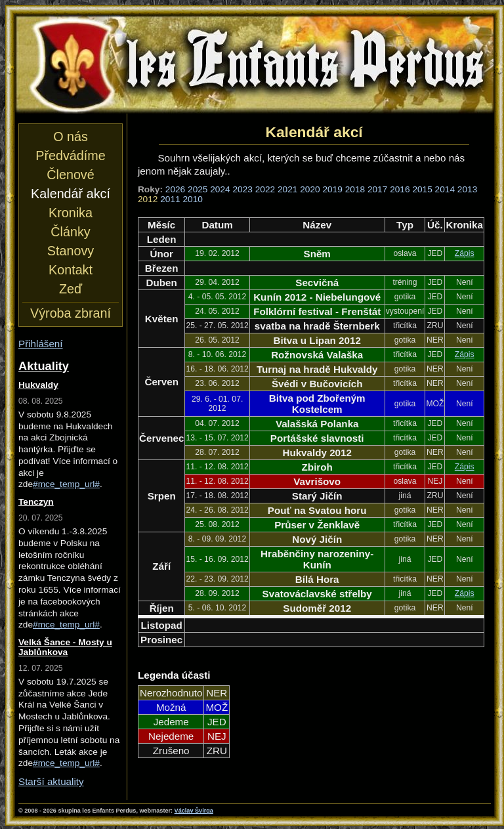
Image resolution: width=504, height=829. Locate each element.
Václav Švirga (194, 811)
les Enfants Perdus (255, 64)
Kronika (71, 213)
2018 (355, 189)
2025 (198, 189)
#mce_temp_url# (66, 484)
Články (70, 232)
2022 (265, 189)
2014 (445, 189)
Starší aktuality (51, 781)
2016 (400, 189)
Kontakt (71, 270)
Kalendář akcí (71, 194)
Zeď (71, 289)
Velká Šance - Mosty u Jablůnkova (65, 647)
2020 (310, 189)
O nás (71, 137)
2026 (175, 189)
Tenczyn (36, 502)
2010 (192, 199)
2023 (243, 189)
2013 (467, 189)
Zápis (465, 253)
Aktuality (44, 366)
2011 (170, 199)
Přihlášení (41, 344)
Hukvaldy (38, 385)
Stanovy (71, 251)
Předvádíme (70, 156)
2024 (220, 189)
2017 (377, 189)
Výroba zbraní (71, 313)
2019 (332, 189)
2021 (287, 189)
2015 (422, 189)
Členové (70, 175)
